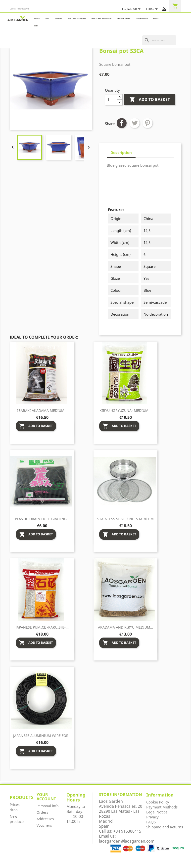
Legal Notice (157, 812)
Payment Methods (162, 807)
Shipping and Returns (165, 827)
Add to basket (150, 100)
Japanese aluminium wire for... (42, 736)
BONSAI (37, 19)
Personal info (48, 806)
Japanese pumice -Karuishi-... (42, 627)
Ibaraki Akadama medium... (42, 410)
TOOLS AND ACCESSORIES (77, 19)
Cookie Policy (158, 802)
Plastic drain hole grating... (42, 519)
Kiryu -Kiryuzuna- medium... (125, 410)
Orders (42, 812)
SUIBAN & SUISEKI (124, 19)
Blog (36, 26)
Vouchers (44, 825)
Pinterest (147, 123)
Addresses (45, 819)
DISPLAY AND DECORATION (101, 19)
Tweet (135, 123)
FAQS (151, 822)
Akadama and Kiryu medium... (126, 627)
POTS (47, 19)
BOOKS (156, 19)
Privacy (152, 817)
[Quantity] (111, 100)
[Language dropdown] (132, 9)
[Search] (159, 40)
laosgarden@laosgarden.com (127, 841)
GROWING (58, 19)
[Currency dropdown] (153, 9)
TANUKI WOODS (142, 19)
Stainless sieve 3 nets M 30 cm (125, 519)
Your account (46, 797)
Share (122, 123)
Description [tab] (121, 152)
